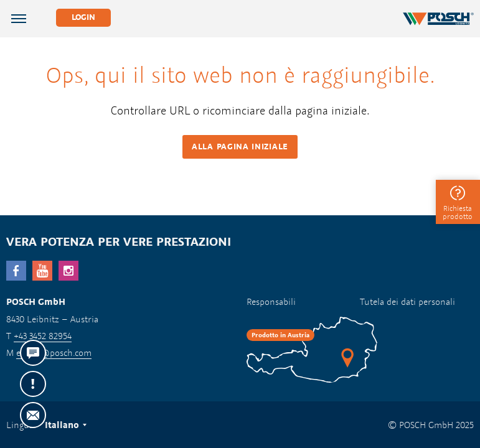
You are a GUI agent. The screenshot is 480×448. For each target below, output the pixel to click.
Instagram (68, 271)
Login (83, 17)
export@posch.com (54, 352)
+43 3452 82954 (43, 336)
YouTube (42, 271)
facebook (16, 271)
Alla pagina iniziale (240, 147)
